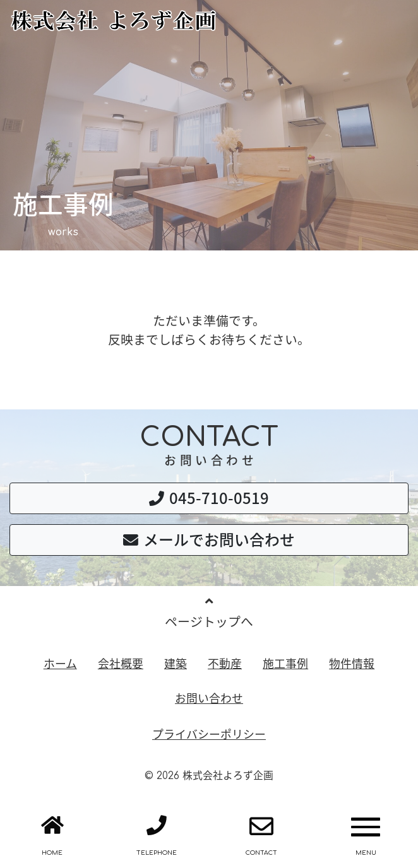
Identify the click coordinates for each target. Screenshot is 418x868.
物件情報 (352, 663)
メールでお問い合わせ (209, 539)
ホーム (60, 663)
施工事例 (285, 663)
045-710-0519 (209, 498)
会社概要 (121, 663)
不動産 (225, 663)
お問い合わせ (209, 698)
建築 (176, 663)
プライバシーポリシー (209, 734)
